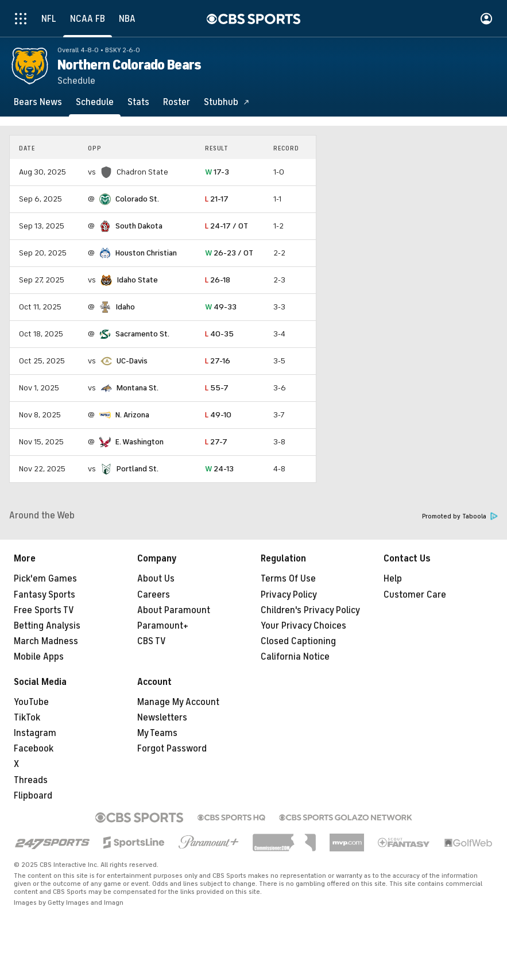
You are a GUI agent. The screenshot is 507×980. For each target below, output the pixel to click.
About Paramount (174, 610)
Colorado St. (137, 199)
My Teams (157, 733)
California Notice (295, 657)
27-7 (216, 442)
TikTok (27, 718)
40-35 (219, 334)
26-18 (218, 280)
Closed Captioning (298, 641)
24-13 (219, 469)
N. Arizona (132, 415)
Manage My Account (178, 702)
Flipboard (33, 796)
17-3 (217, 172)
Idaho (125, 307)
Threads (31, 780)
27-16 (218, 361)
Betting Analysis (47, 626)
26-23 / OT (229, 253)
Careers (154, 595)
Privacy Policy (289, 595)
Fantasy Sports (44, 595)
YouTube (31, 702)
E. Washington (140, 442)
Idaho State (137, 280)
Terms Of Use (288, 579)
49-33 (221, 307)
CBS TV (152, 641)
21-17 (217, 199)
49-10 (218, 415)
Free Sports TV (44, 610)
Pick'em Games (45, 579)
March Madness (46, 641)
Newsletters (162, 718)
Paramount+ (163, 626)
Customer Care (415, 595)
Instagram (35, 733)
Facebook (34, 749)
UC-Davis (132, 361)
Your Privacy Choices (303, 626)
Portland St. (138, 469)
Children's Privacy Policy (310, 610)
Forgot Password (172, 749)
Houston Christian (146, 253)
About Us (156, 579)
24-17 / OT (227, 226)
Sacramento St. (142, 334)
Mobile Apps (39, 657)
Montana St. (138, 388)
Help (393, 579)
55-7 (217, 388)
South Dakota (139, 226)
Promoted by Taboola (460, 516)
